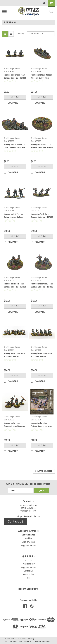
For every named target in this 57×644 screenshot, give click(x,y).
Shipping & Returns (28, 545)
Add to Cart (15, 97)
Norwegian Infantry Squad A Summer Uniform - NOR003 (42, 356)
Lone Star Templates (42, 641)
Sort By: (21, 34)
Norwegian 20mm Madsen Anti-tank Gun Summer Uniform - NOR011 (41, 78)
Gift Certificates (29, 535)
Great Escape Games (12, 69)
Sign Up (32, 542)
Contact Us (29, 571)
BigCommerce (19, 641)
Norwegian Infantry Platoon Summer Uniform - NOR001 (42, 426)
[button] (16, 522)
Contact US (16, 521)
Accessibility (28, 574)
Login (24, 542)
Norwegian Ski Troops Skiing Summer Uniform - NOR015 (14, 217)
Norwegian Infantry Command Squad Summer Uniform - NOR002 (14, 426)
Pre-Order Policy (29, 564)
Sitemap (31, 639)
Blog (28, 578)
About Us (29, 560)
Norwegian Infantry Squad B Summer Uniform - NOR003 (15, 356)
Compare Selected (44, 471)
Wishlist (28, 538)
